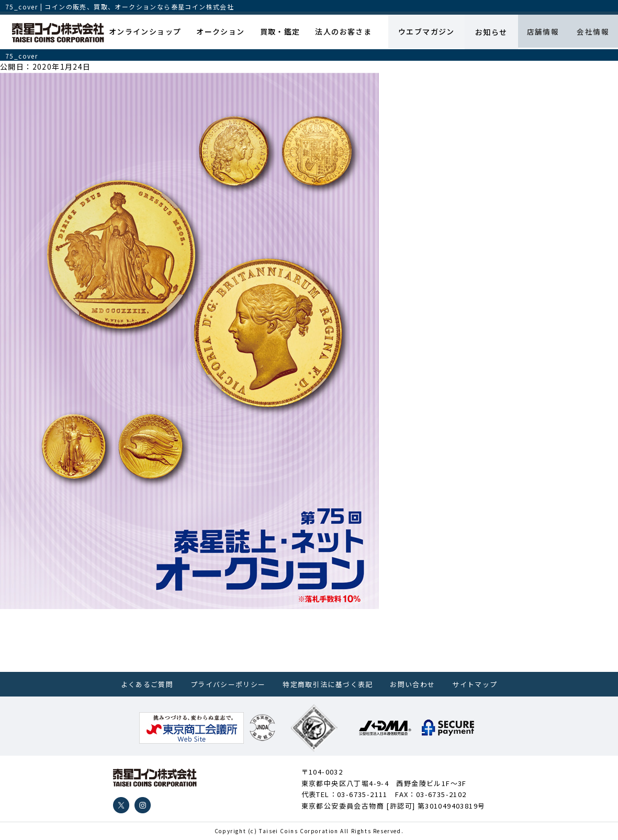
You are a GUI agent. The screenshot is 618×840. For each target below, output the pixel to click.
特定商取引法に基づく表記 (328, 684)
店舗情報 (538, 32)
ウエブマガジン (420, 32)
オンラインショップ (146, 32)
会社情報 (591, 32)
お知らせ (485, 32)
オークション (219, 32)
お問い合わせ (412, 684)
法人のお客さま (338, 32)
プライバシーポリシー (228, 684)
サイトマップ (475, 684)
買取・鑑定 (277, 32)
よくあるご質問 (147, 684)
